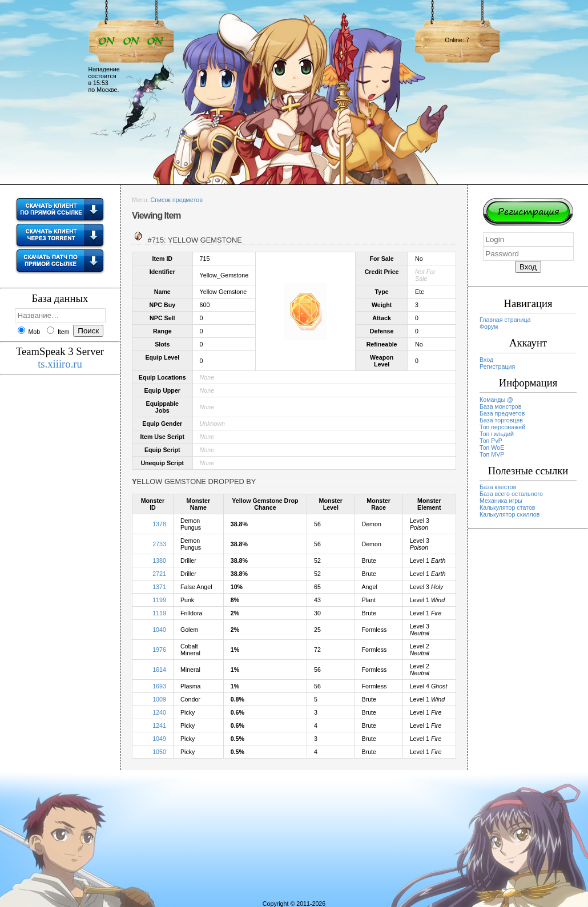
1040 (159, 630)
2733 (159, 544)
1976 (159, 650)
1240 (159, 712)
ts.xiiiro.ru (60, 364)
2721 (159, 574)
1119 (159, 613)
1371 (159, 587)
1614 (159, 670)
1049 (159, 739)
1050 (159, 752)
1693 (159, 686)
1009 (159, 699)
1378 (159, 524)
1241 (159, 725)
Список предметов (177, 200)
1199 (159, 600)
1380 (159, 561)
